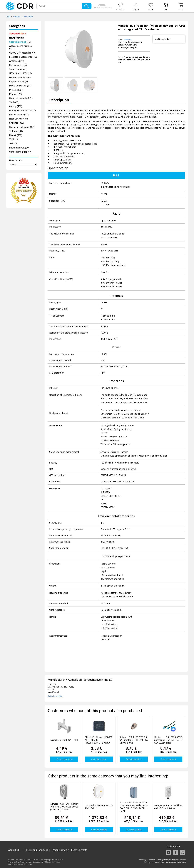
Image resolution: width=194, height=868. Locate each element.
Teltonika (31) (16, 131)
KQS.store (28, 864)
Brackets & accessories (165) (24, 57)
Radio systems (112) (19, 115)
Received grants (79, 850)
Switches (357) (17, 123)
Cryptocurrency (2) (18, 82)
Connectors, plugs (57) (20, 152)
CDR (8, 16)
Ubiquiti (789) (16, 135)
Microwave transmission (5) (23, 111)
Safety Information (56, 696)
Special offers (18, 34)
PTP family (28, 16)
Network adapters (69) (20, 78)
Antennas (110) (17, 61)
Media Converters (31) (20, 86)
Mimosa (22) (15, 94)
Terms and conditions (37, 850)
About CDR (14, 850)
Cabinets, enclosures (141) (22, 127)
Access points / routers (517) (21, 47)
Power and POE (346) (20, 148)
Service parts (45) (18, 65)
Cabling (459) (16, 106)
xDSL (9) (13, 144)
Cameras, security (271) (21, 98)
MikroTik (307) (16, 90)
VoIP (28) (14, 139)
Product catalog (61, 850)
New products (17, 38)
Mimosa (17, 16)
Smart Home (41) (18, 69)
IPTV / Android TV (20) (20, 73)
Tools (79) (14, 102)
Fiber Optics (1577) (18, 119)
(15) (20, 42)
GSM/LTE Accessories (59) (22, 53)
